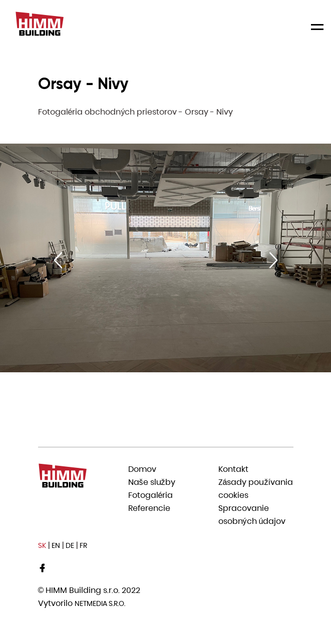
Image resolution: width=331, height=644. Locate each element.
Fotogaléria (151, 495)
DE (70, 545)
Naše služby (152, 482)
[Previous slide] (58, 260)
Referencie (149, 508)
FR (83, 545)
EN (56, 545)
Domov (142, 469)
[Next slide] (273, 260)
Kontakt (233, 469)
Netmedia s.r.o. (100, 603)
